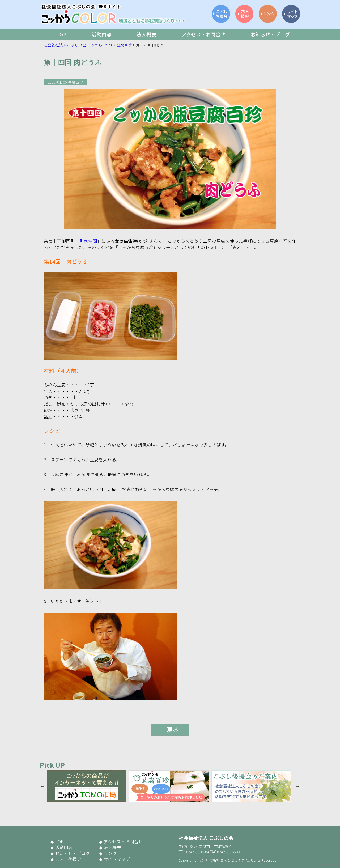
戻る (173, 729)
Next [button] (297, 786)
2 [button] (161, 806)
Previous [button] (43, 786)
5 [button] (179, 806)
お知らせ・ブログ (73, 853)
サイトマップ (117, 859)
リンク (110, 853)
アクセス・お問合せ (123, 841)
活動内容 (64, 847)
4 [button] (173, 806)
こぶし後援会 (68, 859)
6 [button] (185, 806)
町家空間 (88, 241)
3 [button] (167, 806)
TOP (59, 841)
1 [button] (155, 806)
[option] (88, 786)
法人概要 (112, 847)
